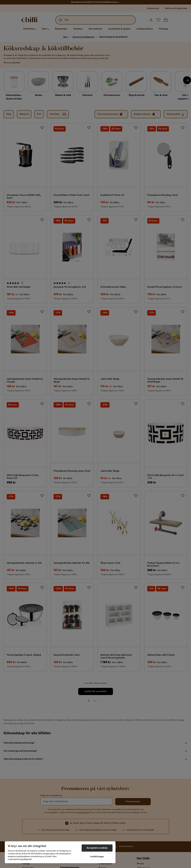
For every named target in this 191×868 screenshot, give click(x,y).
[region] (60, 852)
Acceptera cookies (97, 848)
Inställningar (97, 857)
